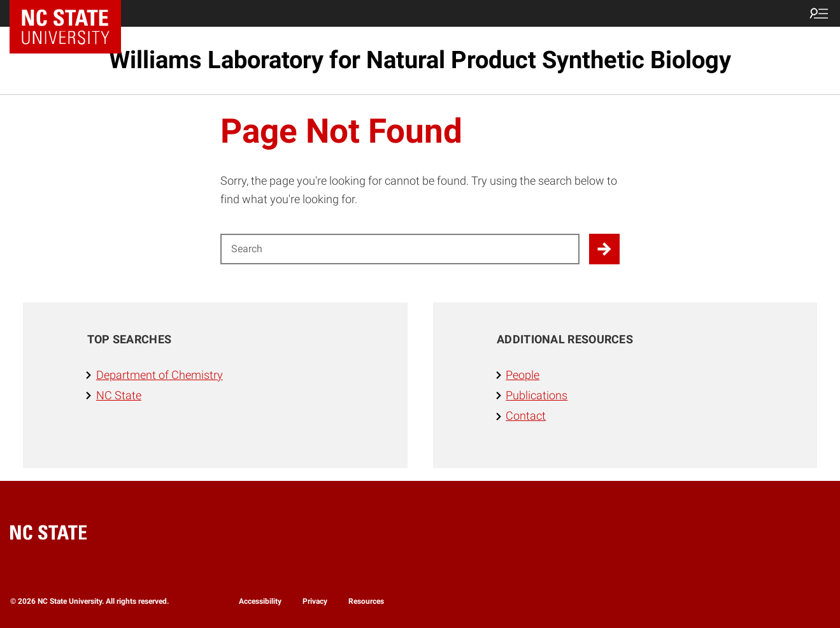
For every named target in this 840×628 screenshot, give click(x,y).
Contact (526, 416)
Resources (366, 601)
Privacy (315, 601)
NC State (119, 396)
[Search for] (400, 249)
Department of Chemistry (160, 375)
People (523, 375)
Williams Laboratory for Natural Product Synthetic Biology (420, 60)
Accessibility (260, 601)
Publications (537, 396)
